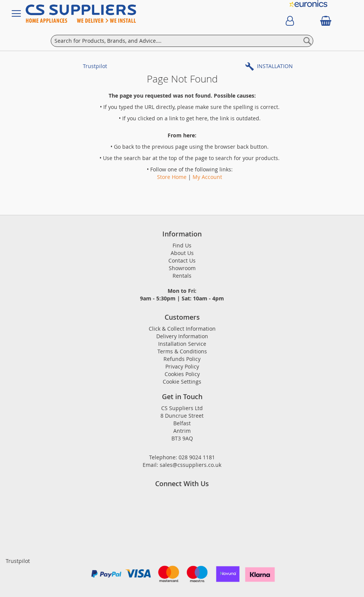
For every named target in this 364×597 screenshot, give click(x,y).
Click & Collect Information (182, 329)
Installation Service (182, 344)
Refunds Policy (182, 359)
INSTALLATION (275, 66)
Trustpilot (95, 66)
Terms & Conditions (182, 351)
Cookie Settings (182, 382)
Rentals (182, 276)
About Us (182, 253)
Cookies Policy (182, 374)
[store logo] (88, 14)
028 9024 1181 (197, 457)
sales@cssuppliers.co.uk (191, 465)
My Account (207, 177)
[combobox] (182, 41)
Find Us (182, 245)
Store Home (172, 177)
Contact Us (182, 260)
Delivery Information (182, 336)
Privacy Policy (182, 366)
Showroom (182, 268)
